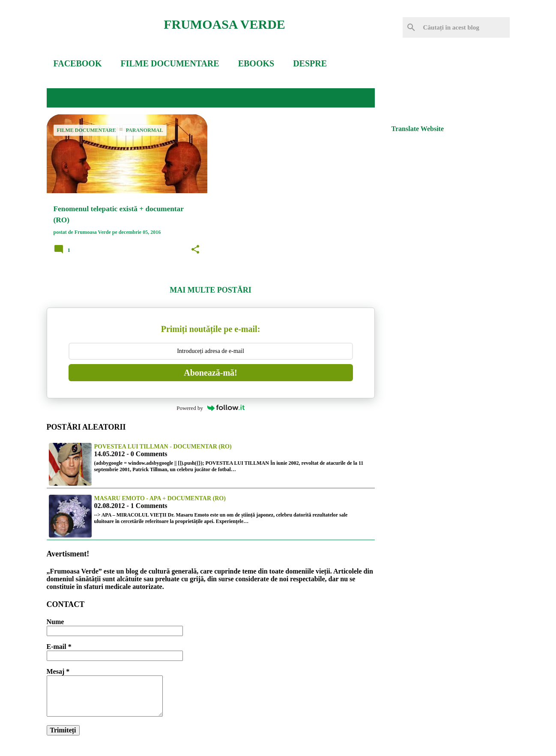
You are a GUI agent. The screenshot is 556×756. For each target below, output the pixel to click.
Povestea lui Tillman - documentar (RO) (163, 447)
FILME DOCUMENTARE (170, 63)
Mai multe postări (210, 290)
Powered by (211, 408)
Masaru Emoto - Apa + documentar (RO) (160, 498)
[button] (195, 250)
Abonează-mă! (210, 373)
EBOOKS (256, 63)
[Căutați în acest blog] (465, 27)
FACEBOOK (78, 63)
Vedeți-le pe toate (326, 98)
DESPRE (310, 63)
